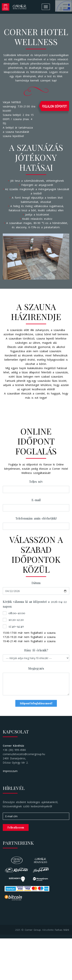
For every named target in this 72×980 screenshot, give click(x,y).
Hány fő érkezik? (36, 650)
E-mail (36, 500)
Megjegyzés (36, 668)
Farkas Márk (62, 930)
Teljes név (36, 482)
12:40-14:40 (13, 626)
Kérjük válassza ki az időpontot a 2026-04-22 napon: (35, 604)
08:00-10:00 (14, 613)
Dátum (36, 583)
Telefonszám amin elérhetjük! (36, 518)
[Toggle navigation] (46, 7)
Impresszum (10, 771)
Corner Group (33, 930)
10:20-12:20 (13, 620)
